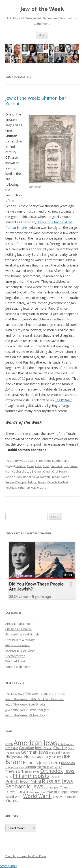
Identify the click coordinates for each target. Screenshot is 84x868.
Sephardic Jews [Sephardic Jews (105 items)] (24, 786)
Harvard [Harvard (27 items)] (55, 753)
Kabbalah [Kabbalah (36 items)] (68, 763)
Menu (42, 35)
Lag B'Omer (34, 471)
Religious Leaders (51, 461)
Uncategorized (15, 656)
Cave (30, 466)
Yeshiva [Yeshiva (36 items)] (58, 797)
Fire (66, 466)
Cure (38, 466)
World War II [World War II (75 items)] (37, 796)
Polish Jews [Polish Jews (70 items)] (17, 781)
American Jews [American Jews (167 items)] (35, 743)
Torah (42, 482)
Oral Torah (59, 471)
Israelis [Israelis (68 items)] (30, 762)
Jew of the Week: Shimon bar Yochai (36, 101)
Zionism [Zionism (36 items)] (70, 797)
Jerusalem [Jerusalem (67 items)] (49, 762)
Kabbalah (18, 471)
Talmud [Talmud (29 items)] (65, 787)
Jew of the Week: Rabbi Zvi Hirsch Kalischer (34, 699)
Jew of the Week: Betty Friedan (26, 704)
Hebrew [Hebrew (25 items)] (66, 753)
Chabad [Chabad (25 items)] (48, 748)
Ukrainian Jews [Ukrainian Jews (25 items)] (38, 792)
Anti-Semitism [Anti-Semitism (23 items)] (66, 744)
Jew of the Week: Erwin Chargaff (27, 710)
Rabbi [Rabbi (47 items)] (36, 782)
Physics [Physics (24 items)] (54, 777)
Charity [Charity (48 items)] (60, 748)
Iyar (8, 471)
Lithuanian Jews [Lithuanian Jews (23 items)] (14, 767)
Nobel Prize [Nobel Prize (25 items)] (32, 772)
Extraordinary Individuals (22, 634)
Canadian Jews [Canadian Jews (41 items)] (31, 748)
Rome (65, 477)
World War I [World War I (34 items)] (14, 797)
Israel (74, 466)
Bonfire (20, 466)
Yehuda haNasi (57, 482)
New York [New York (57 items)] (15, 771)
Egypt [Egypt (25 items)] (71, 748)
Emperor (56, 466)
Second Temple (16, 482)
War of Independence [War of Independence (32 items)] (63, 792)
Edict (46, 466)
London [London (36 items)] (30, 767)
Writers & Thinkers (18, 667)
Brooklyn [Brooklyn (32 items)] (12, 748)
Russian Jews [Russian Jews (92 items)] (57, 781)
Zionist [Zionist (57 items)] (12, 800)
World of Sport (15, 661)
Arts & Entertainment (19, 624)
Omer (47, 471)
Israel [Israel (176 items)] (14, 762)
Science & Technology (20, 650)
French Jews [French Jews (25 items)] (13, 753)
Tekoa (32, 482)
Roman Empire (50, 477)
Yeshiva (11, 488)
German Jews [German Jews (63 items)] (35, 752)
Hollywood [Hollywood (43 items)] (14, 757)
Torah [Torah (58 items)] (22, 791)
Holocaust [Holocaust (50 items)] (33, 756)
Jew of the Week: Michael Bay (25, 715)
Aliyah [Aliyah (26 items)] (9, 744)
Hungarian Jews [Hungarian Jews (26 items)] (53, 757)
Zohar (22, 488)
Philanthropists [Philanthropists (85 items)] (31, 776)
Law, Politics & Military (20, 640)
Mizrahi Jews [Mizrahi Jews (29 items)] (45, 767)
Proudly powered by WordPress (26, 856)
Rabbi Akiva (31, 477)
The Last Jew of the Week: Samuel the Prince (35, 694)
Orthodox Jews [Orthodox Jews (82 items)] (57, 771)
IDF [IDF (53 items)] (67, 756)
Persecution (14, 477)
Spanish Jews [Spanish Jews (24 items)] (52, 787)
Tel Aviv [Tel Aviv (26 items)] (10, 792)
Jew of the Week (42, 9)
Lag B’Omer (63, 400)
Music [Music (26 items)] (58, 767)
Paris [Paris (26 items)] (9, 777)
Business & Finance (19, 629)
